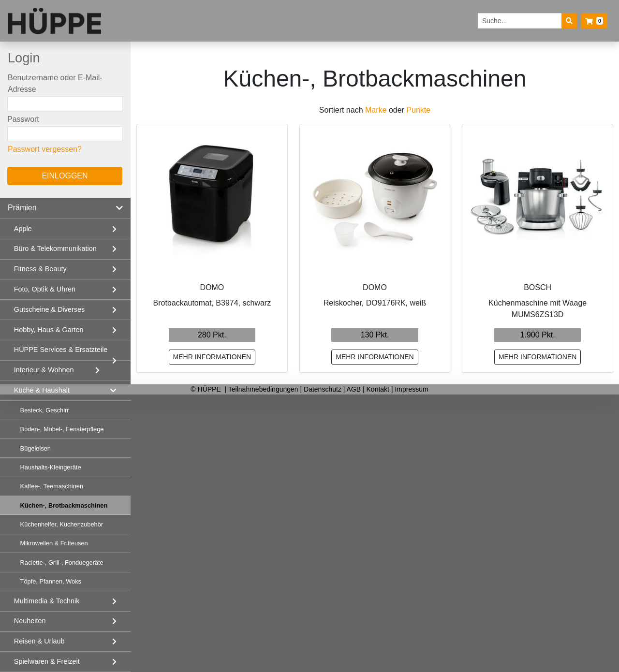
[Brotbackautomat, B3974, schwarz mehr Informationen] (212, 199)
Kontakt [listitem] (379, 389)
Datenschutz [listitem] (324, 389)
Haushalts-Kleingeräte (51, 467)
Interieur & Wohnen (44, 370)
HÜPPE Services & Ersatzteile (61, 350)
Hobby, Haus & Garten (49, 330)
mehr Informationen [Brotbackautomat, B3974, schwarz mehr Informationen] (212, 357)
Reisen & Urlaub (39, 641)
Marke (376, 110)
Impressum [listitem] (411, 389)
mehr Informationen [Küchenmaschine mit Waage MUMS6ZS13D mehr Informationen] (538, 357)
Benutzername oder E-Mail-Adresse (55, 83)
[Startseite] (54, 21)
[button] (594, 21)
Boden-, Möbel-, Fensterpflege (62, 429)
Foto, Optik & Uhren (45, 289)
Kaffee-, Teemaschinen (52, 486)
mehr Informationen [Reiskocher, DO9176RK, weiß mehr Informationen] (375, 357)
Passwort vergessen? (45, 149)
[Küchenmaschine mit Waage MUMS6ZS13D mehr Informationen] (538, 199)
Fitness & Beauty (40, 269)
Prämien (22, 208)
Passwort (23, 119)
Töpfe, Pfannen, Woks (51, 581)
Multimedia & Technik (47, 601)
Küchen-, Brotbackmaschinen (64, 505)
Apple (23, 229)
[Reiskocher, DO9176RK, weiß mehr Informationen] (375, 199)
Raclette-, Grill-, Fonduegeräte (62, 562)
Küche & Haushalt (42, 390)
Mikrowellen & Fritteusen (54, 543)
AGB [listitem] (355, 389)
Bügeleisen (36, 448)
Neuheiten (30, 621)
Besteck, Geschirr (45, 410)
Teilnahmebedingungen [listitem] (264, 389)
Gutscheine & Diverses (49, 309)
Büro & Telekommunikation (55, 248)
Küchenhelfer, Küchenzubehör (62, 524)
